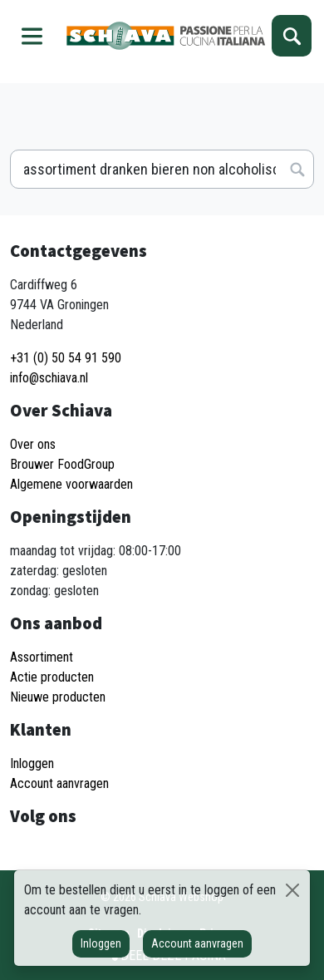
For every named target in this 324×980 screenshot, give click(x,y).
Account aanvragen (197, 943)
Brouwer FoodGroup (62, 464)
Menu (32, 36)
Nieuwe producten (58, 697)
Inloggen (101, 943)
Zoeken (292, 36)
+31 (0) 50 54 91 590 (66, 358)
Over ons (33, 444)
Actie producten (52, 677)
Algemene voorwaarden (71, 484)
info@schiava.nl (49, 378)
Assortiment (42, 657)
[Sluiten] (292, 890)
